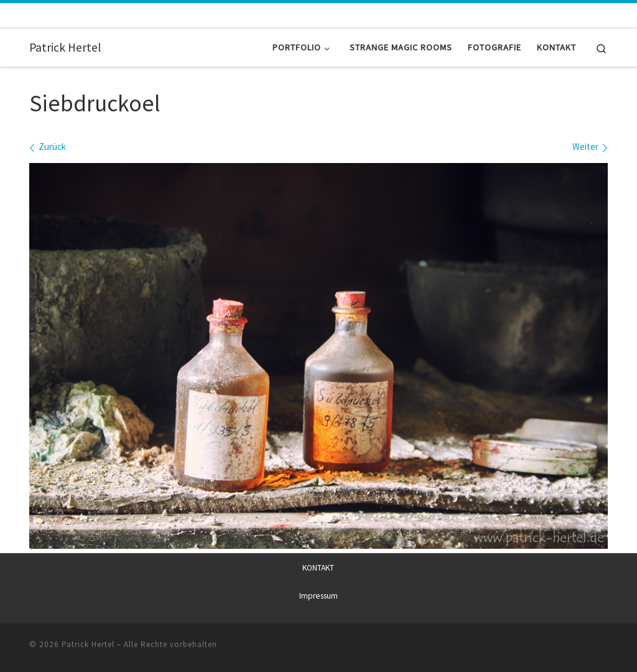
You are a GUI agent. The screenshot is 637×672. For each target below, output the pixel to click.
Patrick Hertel (88, 644)
